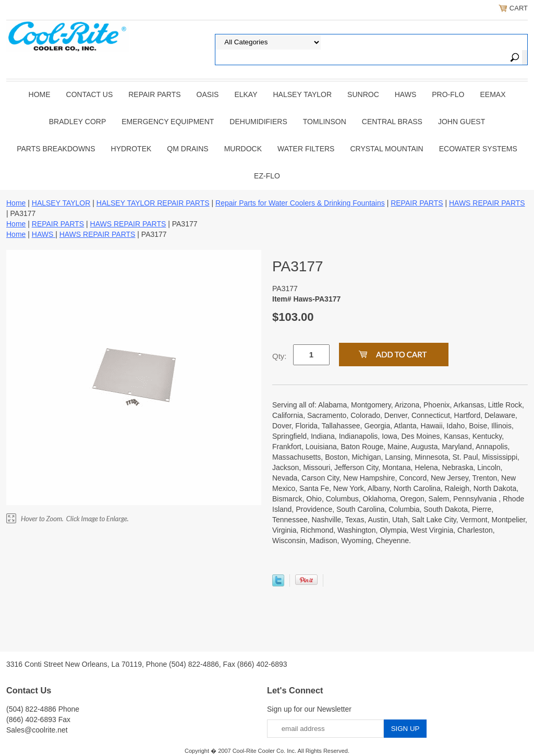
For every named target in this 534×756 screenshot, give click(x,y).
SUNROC (363, 94)
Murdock (243, 149)
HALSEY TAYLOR (303, 94)
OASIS (208, 94)
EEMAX (493, 94)
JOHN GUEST (462, 122)
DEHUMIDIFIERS (258, 122)
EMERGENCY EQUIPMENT (168, 122)
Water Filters (306, 149)
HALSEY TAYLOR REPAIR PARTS (153, 203)
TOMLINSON (325, 122)
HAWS (405, 94)
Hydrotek (131, 149)
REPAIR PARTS (154, 94)
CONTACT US (90, 94)
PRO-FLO (448, 94)
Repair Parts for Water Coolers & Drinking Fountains (300, 203)
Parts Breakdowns (56, 149)
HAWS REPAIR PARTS (487, 203)
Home (40, 94)
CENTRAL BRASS (392, 122)
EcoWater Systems (478, 149)
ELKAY (246, 94)
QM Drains (187, 149)
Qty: (280, 356)
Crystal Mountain (386, 149)
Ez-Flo (267, 176)
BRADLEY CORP (77, 122)
